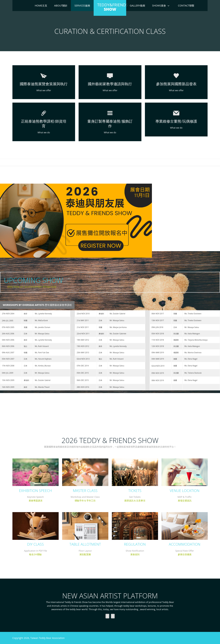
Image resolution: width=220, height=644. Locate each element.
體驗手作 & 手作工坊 (85, 501)
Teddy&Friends (112, 7)
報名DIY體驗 (35, 554)
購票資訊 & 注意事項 (135, 501)
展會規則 (135, 554)
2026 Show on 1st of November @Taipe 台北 (32, 287)
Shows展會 (159, 6)
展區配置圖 (85, 554)
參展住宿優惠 (185, 554)
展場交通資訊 (185, 501)
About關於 (61, 6)
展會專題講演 (36, 501)
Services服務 (82, 6)
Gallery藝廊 (137, 6)
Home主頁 (41, 6)
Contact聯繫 (186, 6)
